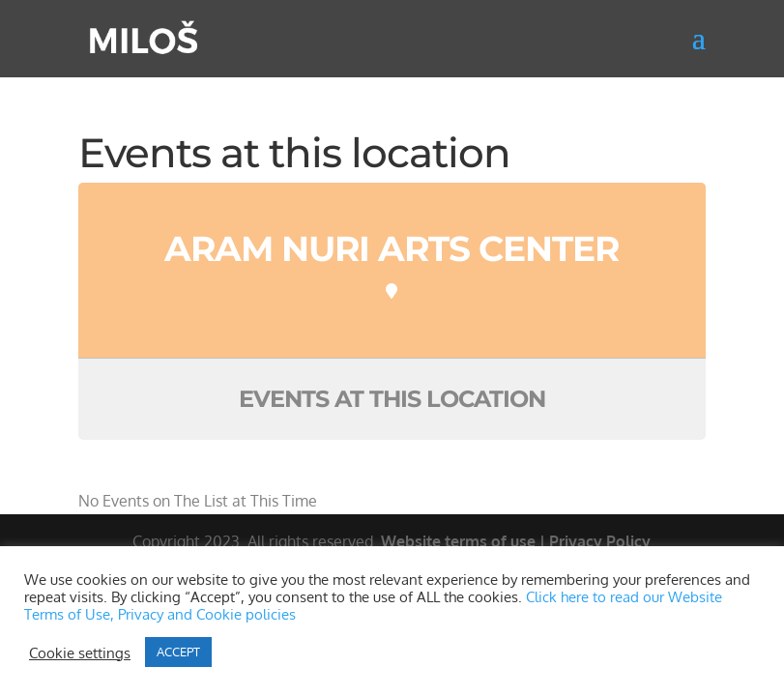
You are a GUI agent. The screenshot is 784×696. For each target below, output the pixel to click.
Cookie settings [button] (80, 652)
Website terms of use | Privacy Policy (516, 541)
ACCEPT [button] (178, 652)
